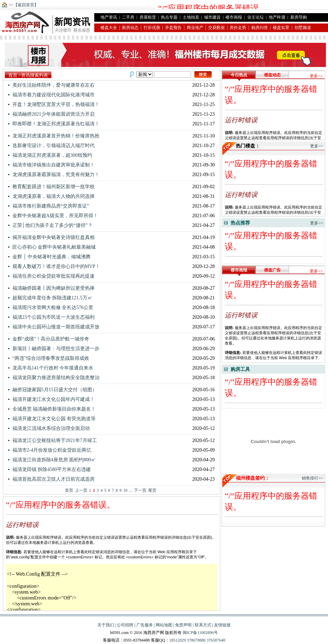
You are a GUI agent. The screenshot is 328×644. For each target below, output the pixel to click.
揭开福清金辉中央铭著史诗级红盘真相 (51, 237)
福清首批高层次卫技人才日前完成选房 (51, 479)
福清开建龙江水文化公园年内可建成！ (51, 399)
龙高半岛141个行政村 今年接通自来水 (51, 368)
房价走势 (238, 28)
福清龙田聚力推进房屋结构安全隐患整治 (54, 378)
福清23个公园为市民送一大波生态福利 (51, 317)
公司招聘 (125, 625)
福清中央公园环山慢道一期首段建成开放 (54, 327)
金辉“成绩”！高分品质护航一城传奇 (49, 339)
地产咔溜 (277, 17)
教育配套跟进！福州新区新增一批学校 (51, 187)
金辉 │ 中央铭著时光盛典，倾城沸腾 (49, 257)
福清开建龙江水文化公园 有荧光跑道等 (52, 419)
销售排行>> (312, 478)
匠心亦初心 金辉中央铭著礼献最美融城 (52, 247)
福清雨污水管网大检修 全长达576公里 (51, 307)
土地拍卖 (191, 17)
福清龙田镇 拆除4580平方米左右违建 (50, 469)
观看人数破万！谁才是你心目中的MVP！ (54, 266)
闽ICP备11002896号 (200, 633)
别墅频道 (303, 28)
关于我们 (106, 625)
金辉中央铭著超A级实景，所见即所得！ (53, 216)
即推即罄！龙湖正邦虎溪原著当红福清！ (54, 124)
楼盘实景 (281, 28)
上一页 (81, 490)
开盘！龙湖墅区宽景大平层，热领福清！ (54, 104)
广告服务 (145, 625)
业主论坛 (255, 17)
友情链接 (222, 625)
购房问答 (260, 28)
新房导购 (299, 17)
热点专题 (169, 17)
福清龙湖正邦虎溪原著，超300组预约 (50, 155)
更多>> (316, 76)
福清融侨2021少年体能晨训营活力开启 (51, 114)
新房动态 (130, 28)
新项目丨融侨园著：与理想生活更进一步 (54, 349)
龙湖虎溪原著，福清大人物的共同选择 (51, 196)
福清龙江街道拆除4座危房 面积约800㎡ (52, 460)
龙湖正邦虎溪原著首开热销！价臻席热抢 (54, 136)
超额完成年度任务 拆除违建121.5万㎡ (50, 298)
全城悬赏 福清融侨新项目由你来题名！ (52, 409)
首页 (13, 75)
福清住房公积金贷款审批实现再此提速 (51, 276)
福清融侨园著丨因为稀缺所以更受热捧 (51, 288)
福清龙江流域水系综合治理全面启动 (49, 428)
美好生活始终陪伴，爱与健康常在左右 (51, 85)
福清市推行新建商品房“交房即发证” (49, 206)
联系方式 (203, 625)
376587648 (215, 640)
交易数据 (216, 28)
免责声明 (183, 625)
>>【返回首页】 (23, 5)
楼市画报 (234, 17)
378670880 (196, 640)
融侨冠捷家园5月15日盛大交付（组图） (53, 390)
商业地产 (195, 28)
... (131, 490)
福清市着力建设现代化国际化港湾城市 (51, 95)
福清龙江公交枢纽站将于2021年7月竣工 (53, 440)
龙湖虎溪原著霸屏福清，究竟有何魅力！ (54, 175)
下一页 (140, 490)
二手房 (128, 17)
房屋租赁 (148, 17)
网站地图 (164, 625)
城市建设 (212, 17)
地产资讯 (109, 17)
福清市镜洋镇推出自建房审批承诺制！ (51, 165)
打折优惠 (152, 28)
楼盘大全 (109, 28)
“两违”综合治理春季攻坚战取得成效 (49, 358)
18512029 (177, 640)
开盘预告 (173, 28)
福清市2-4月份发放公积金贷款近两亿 (50, 450)
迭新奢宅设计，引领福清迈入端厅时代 (51, 146)
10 (125, 490)
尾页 (152, 490)
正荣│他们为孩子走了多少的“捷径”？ (50, 225)
